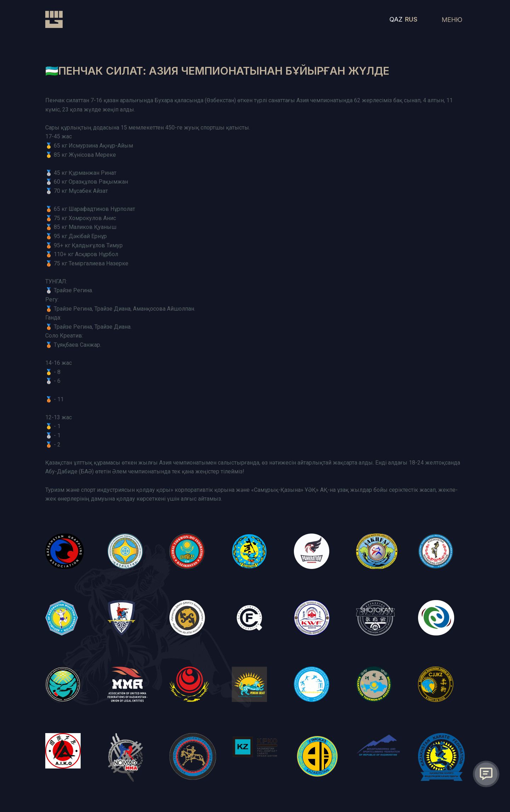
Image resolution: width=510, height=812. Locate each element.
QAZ (396, 19)
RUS (411, 19)
